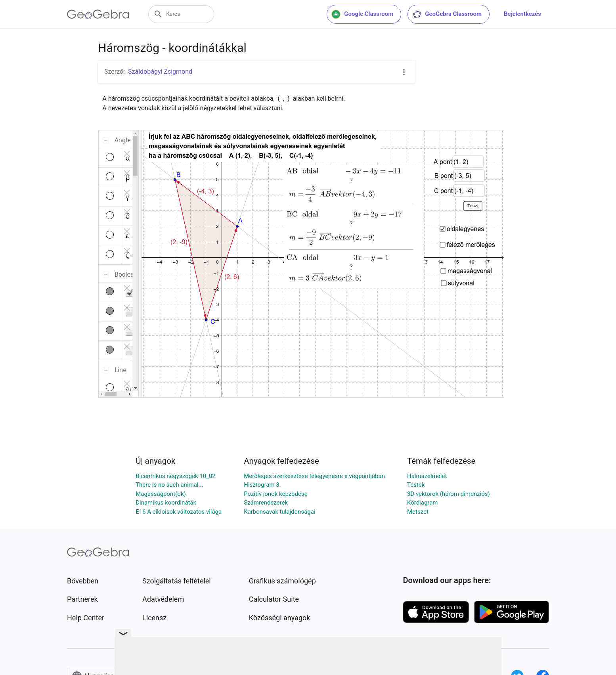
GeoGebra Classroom (447, 14)
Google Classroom (362, 14)
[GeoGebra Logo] (98, 14)
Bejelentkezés (522, 14)
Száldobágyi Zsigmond (160, 72)
